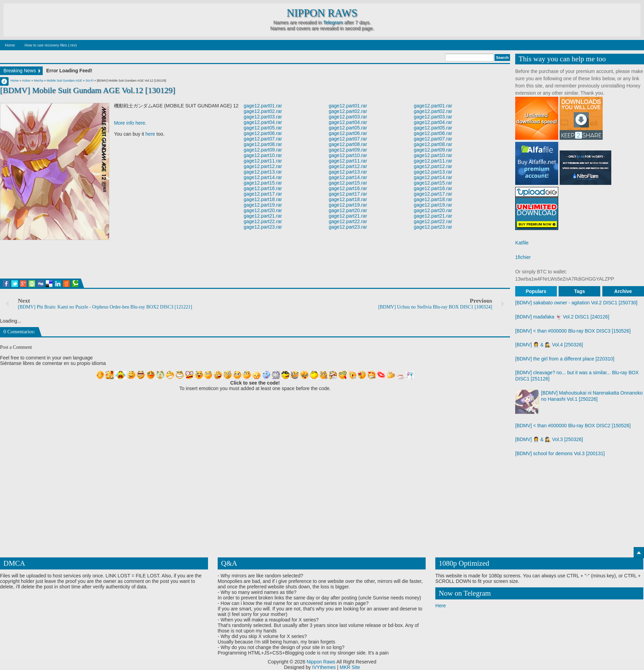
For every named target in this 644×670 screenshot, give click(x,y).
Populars (536, 291)
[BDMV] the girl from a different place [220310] (565, 359)
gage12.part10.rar (263, 155)
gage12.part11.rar (263, 161)
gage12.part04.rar (263, 122)
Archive (623, 291)
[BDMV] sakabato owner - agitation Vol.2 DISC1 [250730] (576, 303)
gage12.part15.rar (263, 183)
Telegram (333, 22)
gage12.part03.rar (263, 117)
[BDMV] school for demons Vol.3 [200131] (560, 453)
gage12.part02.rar (263, 111)
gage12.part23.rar (263, 227)
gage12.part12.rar (263, 166)
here (150, 134)
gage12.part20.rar (263, 210)
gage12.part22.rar (263, 221)
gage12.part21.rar (263, 216)
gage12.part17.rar (263, 194)
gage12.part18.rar (263, 199)
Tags (580, 291)
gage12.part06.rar (263, 133)
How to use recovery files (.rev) (51, 45)
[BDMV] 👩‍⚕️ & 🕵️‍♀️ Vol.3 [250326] (549, 439)
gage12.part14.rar (263, 177)
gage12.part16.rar (263, 188)
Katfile (522, 243)
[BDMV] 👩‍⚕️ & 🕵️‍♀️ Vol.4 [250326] (549, 345)
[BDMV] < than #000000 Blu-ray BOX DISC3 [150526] (573, 331)
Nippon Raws (322, 13)
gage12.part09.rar (263, 150)
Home (10, 45)
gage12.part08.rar (263, 144)
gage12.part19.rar (263, 205)
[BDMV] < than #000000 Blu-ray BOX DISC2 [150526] (573, 426)
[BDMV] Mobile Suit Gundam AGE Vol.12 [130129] (88, 90)
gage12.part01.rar (263, 106)
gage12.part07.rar (263, 139)
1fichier (523, 257)
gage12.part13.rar (263, 172)
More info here (129, 123)
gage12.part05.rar (263, 128)
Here (440, 606)
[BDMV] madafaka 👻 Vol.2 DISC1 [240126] (562, 317)
